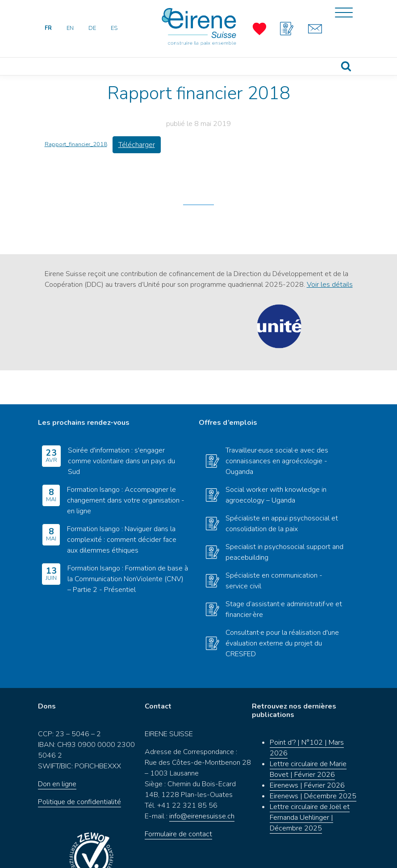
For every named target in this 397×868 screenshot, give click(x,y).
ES (114, 28)
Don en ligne (57, 751)
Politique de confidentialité (79, 768)
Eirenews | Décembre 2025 (313, 763)
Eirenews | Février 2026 (307, 752)
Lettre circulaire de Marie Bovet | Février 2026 (308, 736)
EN (70, 28)
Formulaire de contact (178, 801)
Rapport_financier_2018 (76, 144)
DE (92, 28)
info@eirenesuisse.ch (202, 783)
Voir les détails (330, 285)
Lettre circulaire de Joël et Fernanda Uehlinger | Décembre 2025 (310, 784)
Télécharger (137, 145)
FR (48, 28)
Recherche (346, 66)
